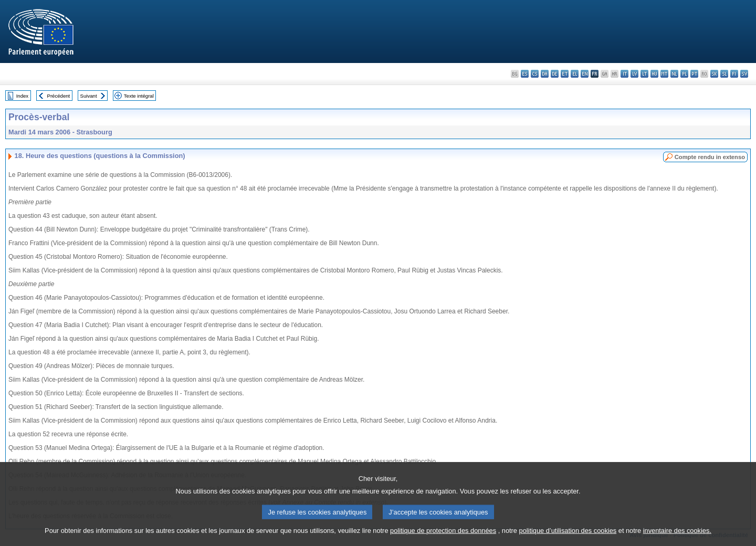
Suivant (89, 96)
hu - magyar (654, 74)
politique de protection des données (443, 538)
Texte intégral (139, 96)
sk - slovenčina (714, 74)
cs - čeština (535, 74)
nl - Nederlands (674, 74)
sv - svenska (744, 74)
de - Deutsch (555, 74)
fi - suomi (734, 74)
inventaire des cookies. (677, 538)
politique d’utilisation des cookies (568, 538)
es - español (525, 74)
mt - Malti (664, 74)
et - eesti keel (565, 74)
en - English (585, 74)
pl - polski (684, 74)
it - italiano (624, 74)
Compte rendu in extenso (710, 157)
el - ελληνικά (575, 74)
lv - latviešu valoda (634, 74)
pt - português (694, 74)
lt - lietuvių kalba (644, 74)
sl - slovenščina (724, 74)
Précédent (59, 96)
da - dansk (545, 74)
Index (22, 96)
